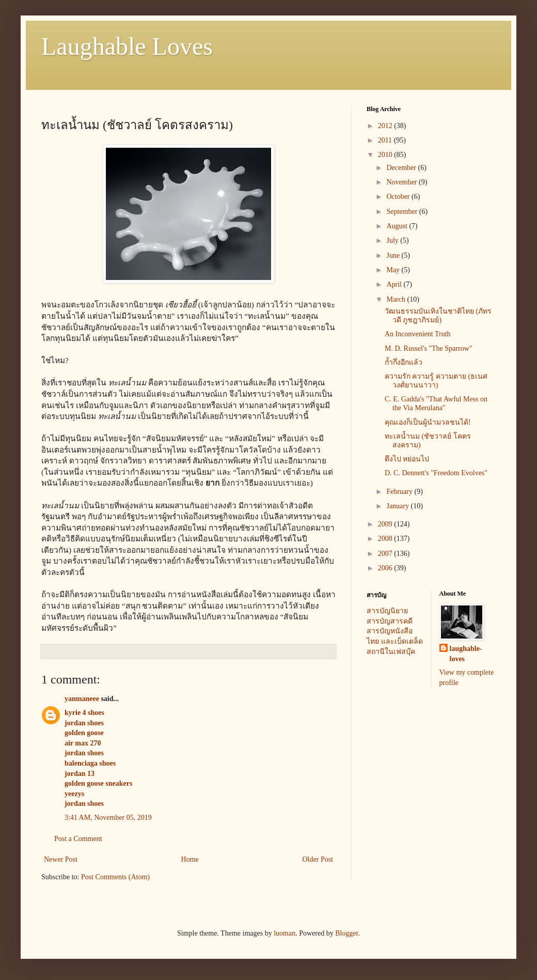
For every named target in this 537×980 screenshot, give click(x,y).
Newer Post (61, 859)
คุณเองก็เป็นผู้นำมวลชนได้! (428, 422)
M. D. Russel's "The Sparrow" (429, 348)
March (397, 299)
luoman (285, 933)
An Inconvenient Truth (418, 334)
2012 (386, 126)
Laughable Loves (127, 46)
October (399, 197)
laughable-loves (466, 654)
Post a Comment (78, 839)
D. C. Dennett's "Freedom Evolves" (436, 473)
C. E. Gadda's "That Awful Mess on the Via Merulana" (436, 403)
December (402, 168)
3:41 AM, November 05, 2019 (108, 818)
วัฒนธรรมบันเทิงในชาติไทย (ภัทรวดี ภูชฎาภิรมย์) (438, 316)
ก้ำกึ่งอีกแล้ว (404, 362)
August (398, 226)
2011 (386, 140)
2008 (386, 539)
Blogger (346, 933)
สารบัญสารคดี (390, 621)
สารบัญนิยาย (387, 611)
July (393, 240)
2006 (386, 568)
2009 (386, 524)
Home (190, 859)
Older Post (318, 859)
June (394, 255)
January (398, 506)
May (394, 270)
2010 (386, 155)
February (400, 492)
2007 (386, 554)
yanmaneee (82, 699)
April (395, 284)
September (402, 212)
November (402, 182)
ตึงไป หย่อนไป (407, 459)
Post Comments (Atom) (115, 877)
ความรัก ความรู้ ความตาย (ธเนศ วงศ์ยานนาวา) (436, 381)
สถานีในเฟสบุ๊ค (391, 652)
